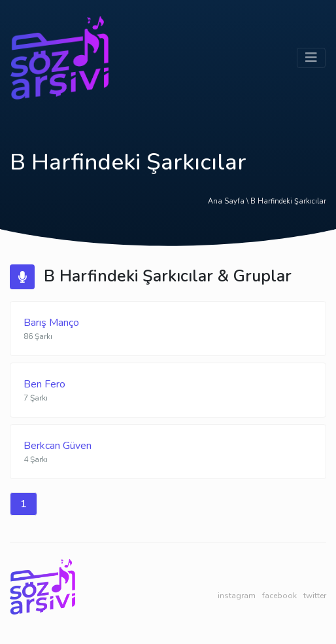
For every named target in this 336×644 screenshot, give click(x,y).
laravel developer (239, 564)
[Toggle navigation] (311, 58)
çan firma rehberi (296, 580)
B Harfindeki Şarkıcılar (288, 201)
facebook (279, 596)
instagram (237, 596)
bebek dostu (303, 564)
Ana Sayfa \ (229, 201)
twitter (315, 596)
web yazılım (234, 580)
